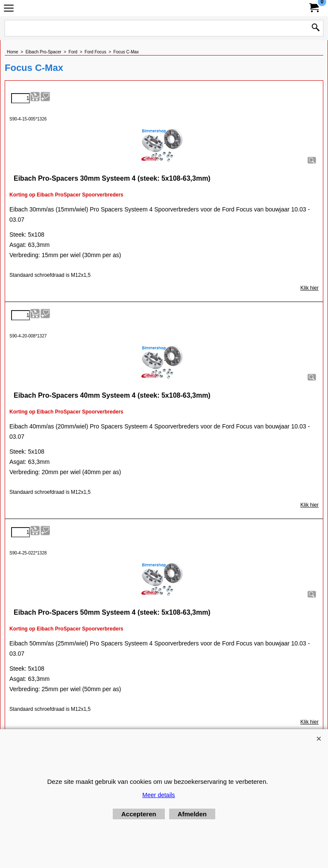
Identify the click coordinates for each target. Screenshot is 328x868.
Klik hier (309, 288)
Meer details (158, 795)
